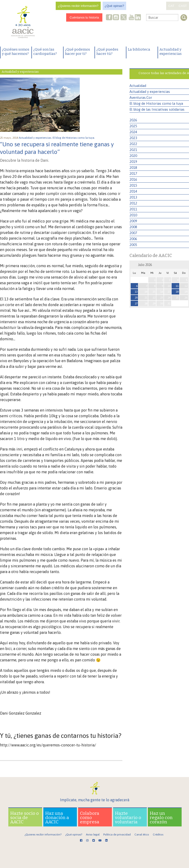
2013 (133, 197)
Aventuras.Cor (141, 97)
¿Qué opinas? (114, 6)
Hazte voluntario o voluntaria (128, 818)
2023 (133, 138)
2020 (133, 156)
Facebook (109, 18)
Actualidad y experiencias (171, 52)
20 (136, 298)
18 (177, 292)
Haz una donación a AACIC (57, 818)
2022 (133, 144)
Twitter (124, 18)
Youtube (131, 18)
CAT (171, 6)
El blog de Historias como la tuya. (74, 138)
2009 (133, 221)
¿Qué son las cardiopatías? (45, 52)
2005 (133, 245)
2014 (133, 191)
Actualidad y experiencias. (36, 138)
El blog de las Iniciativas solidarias (157, 109)
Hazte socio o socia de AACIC (25, 818)
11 (177, 286)
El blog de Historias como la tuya (156, 103)
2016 (133, 179)
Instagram (116, 18)
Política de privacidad (117, 835)
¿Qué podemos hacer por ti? (77, 52)
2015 (133, 185)
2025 (133, 126)
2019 (133, 162)
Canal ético (142, 835)
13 (136, 292)
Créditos (158, 835)
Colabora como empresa (90, 818)
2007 (133, 233)
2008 (133, 227)
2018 (133, 168)
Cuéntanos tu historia (84, 17)
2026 (133, 120)
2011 (133, 209)
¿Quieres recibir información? (78, 6)
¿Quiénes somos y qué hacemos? (16, 52)
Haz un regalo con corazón (161, 818)
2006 (133, 239)
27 (136, 304)
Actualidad (138, 86)
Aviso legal (93, 835)
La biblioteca (139, 49)
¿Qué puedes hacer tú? (107, 52)
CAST (183, 6)
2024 (133, 132)
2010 (133, 215)
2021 (133, 150)
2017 (133, 173)
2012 (133, 203)
